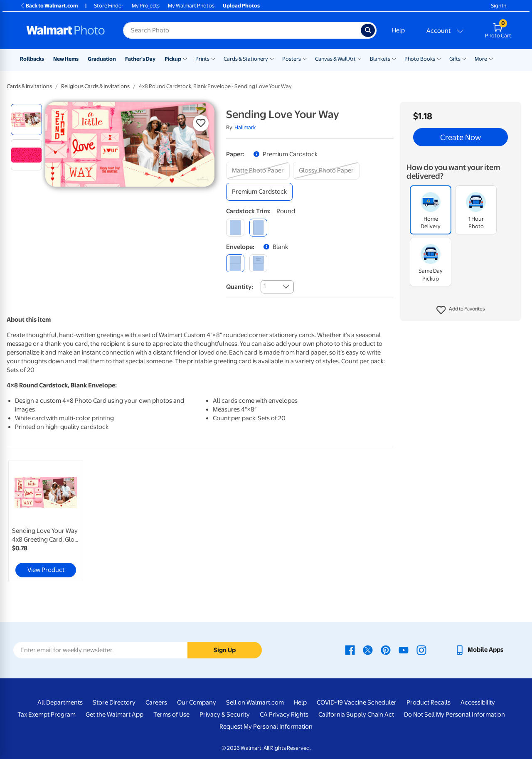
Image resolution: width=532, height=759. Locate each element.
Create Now (461, 137)
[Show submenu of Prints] (213, 58)
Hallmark (245, 127)
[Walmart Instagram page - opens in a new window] (421, 650)
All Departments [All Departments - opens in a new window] (60, 702)
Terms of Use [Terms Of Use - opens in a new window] (171, 715)
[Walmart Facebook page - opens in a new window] (350, 650)
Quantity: (240, 287)
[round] (258, 228)
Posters (292, 59)
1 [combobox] (265, 286)
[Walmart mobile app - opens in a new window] (479, 650)
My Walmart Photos (191, 6)
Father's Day (140, 59)
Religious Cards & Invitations (95, 86)
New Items (66, 59)
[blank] (235, 263)
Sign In (499, 6)
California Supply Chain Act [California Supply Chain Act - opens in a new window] (356, 715)
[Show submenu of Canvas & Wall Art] (360, 58)
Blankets (380, 59)
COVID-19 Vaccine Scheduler (357, 702)
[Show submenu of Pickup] (185, 58)
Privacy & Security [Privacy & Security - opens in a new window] (225, 715)
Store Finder (109, 6)
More (481, 59)
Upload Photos (241, 6)
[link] (46, 521)
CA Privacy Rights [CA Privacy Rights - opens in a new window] (284, 715)
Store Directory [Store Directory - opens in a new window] (114, 702)
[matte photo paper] (258, 171)
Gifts (455, 59)
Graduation (102, 59)
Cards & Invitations (29, 86)
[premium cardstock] (259, 192)
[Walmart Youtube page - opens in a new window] (404, 650)
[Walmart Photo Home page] (66, 30)
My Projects (146, 6)
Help (398, 30)
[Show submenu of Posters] (305, 58)
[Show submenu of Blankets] (394, 58)
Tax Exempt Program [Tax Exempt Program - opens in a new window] (47, 715)
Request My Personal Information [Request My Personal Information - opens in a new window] (266, 727)
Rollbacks (32, 59)
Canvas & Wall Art (335, 59)
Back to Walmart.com (49, 6)
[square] (235, 228)
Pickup (173, 59)
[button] (461, 310)
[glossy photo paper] (326, 171)
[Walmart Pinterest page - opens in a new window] (386, 650)
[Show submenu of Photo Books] (439, 58)
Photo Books (420, 59)
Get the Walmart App (115, 715)
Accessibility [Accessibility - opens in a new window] (478, 702)
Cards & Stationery (246, 59)
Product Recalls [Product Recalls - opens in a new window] (429, 702)
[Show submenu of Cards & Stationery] (272, 58)
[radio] (26, 120)
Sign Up (225, 650)
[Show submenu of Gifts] (464, 58)
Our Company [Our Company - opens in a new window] (197, 702)
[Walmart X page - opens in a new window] (368, 650)
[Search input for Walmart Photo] (242, 30)
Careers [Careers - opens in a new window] (156, 702)
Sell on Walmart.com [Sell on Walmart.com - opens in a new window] (255, 702)
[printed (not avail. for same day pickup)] (258, 263)
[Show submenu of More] (491, 58)
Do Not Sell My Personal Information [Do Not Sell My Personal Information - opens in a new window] (454, 715)
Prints (202, 59)
